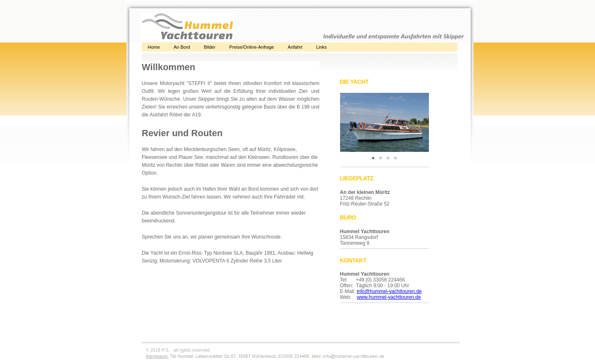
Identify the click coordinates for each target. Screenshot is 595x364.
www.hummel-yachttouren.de (389, 297)
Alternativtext (231, 201)
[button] (421, 100)
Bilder (209, 47)
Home (154, 47)
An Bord (182, 47)
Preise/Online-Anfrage (252, 47)
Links (321, 47)
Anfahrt (295, 47)
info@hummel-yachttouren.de (389, 291)
